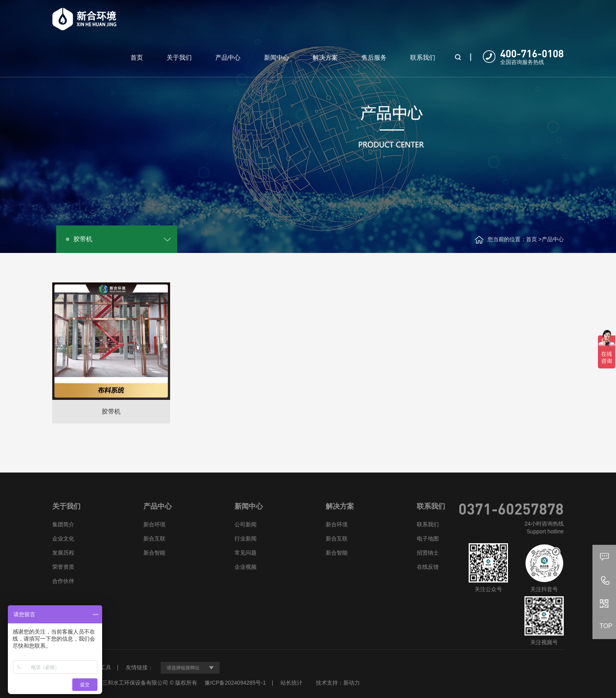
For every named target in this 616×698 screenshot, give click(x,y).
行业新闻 (246, 539)
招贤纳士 (428, 553)
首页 (137, 58)
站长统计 (291, 683)
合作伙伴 (63, 581)
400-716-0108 (532, 53)
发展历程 (63, 553)
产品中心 (228, 58)
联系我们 (423, 58)
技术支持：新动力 (338, 683)
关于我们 (179, 58)
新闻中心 (277, 58)
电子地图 (428, 539)
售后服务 (374, 58)
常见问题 (246, 553)
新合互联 (154, 539)
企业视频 (246, 567)
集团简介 (63, 524)
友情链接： (139, 667)
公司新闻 (246, 524)
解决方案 (325, 58)
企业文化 (63, 539)
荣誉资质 (63, 567)
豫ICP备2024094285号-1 (235, 683)
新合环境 (154, 524)
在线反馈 (428, 567)
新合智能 (154, 553)
